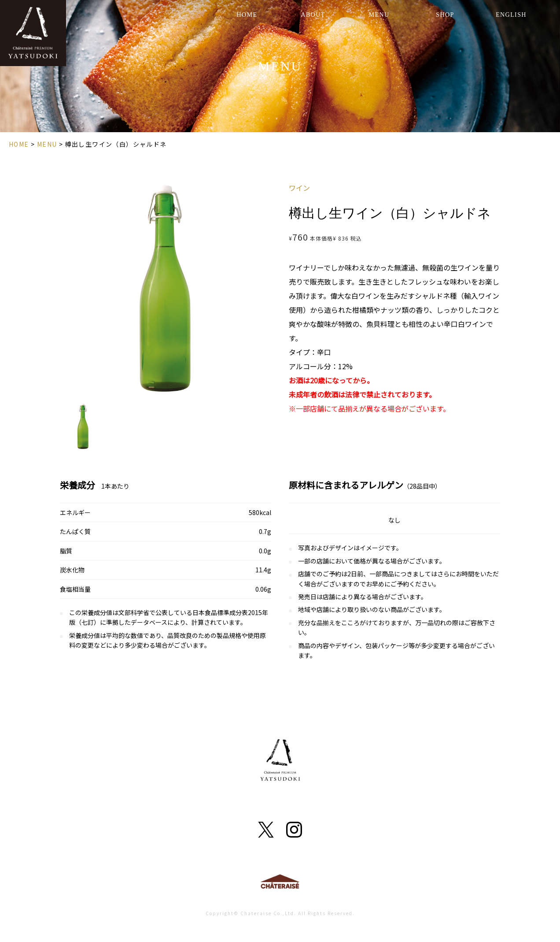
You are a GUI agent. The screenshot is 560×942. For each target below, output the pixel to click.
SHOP (445, 15)
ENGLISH (511, 15)
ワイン (299, 188)
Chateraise (280, 883)
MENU (379, 15)
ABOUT (313, 15)
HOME (247, 15)
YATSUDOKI (33, 33)
